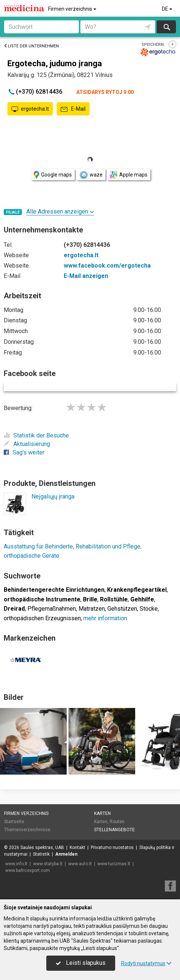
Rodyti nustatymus (146, 963)
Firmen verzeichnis (73, 9)
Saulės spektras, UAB (42, 848)
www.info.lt (16, 864)
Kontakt (77, 848)
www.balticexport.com (28, 870)
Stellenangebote (114, 830)
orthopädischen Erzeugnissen (42, 618)
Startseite (14, 822)
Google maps (53, 175)
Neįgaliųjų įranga (53, 496)
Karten (102, 813)
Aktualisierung (27, 444)
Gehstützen (122, 609)
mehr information (105, 618)
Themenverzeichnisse (27, 830)
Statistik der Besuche (36, 435)
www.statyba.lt (48, 864)
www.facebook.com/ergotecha (107, 266)
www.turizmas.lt (114, 864)
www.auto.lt (80, 864)
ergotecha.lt (30, 109)
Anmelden (66, 854)
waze (91, 175)
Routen (117, 822)
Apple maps (129, 175)
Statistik (41, 854)
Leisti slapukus (81, 963)
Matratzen (92, 609)
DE (168, 9)
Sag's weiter (24, 452)
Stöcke (149, 609)
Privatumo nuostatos (112, 848)
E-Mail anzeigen (86, 276)
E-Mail (73, 109)
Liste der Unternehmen (31, 46)
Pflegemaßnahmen (52, 609)
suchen (166, 27)
